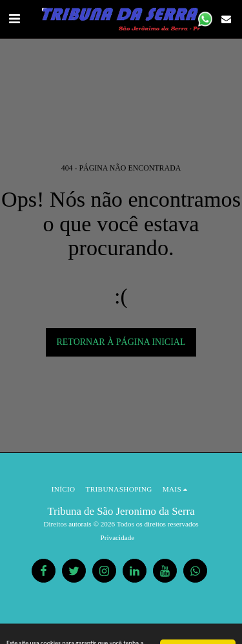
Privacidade (118, 537)
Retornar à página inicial (121, 342)
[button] (14, 19)
